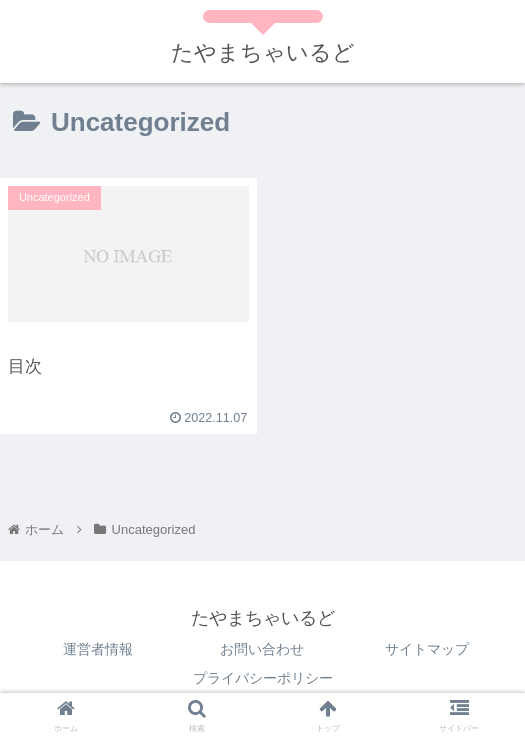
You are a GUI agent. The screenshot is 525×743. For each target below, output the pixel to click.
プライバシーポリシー (263, 678)
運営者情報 (98, 649)
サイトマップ (427, 649)
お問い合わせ (262, 649)
